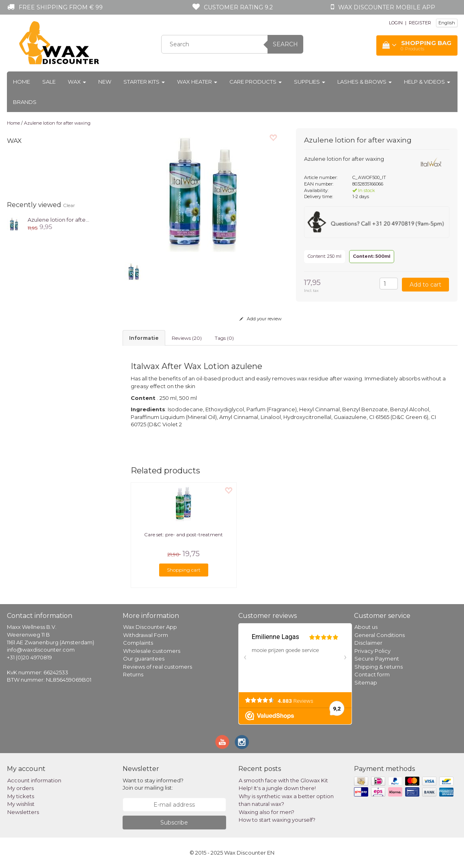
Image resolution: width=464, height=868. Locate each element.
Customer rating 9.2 (238, 7)
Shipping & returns (379, 667)
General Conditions (380, 635)
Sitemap (366, 682)
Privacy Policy (372, 651)
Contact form (372, 674)
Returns (133, 674)
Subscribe (174, 823)
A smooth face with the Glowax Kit (283, 780)
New (105, 82)
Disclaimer (368, 643)
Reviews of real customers (158, 667)
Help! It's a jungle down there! (277, 788)
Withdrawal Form (146, 635)
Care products (256, 82)
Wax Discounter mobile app (387, 7)
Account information (34, 780)
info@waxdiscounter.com (41, 650)
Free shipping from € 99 (61, 7)
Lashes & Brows (365, 82)
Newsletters (23, 812)
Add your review (261, 319)
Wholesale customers (152, 651)
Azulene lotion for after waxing (57, 123)
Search (285, 44)
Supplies (310, 82)
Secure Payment (377, 659)
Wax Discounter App (150, 627)
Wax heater (197, 82)
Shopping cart (184, 570)
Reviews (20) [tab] (187, 338)
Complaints (138, 643)
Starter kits (144, 82)
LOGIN (396, 23)
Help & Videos (427, 82)
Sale (49, 82)
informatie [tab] (144, 338)
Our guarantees (144, 659)
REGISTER (420, 23)
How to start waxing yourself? (277, 820)
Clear (69, 205)
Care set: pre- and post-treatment (183, 534)
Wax (77, 82)
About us (366, 627)
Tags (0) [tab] (224, 338)
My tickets (21, 796)
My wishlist (21, 804)
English (447, 23)
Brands (25, 102)
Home (22, 82)
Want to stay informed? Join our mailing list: (153, 784)
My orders (21, 788)
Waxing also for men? (267, 812)
